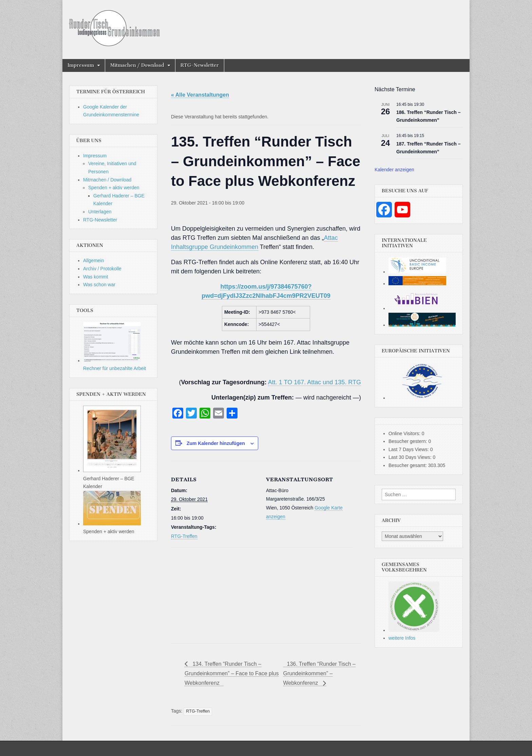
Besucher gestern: (408, 441)
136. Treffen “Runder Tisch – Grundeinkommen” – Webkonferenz (319, 674)
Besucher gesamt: (408, 465)
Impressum (81, 65)
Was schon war (99, 285)
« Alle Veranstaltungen (200, 95)
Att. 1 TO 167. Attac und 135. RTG (315, 382)
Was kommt (96, 277)
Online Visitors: (405, 433)
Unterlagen (100, 212)
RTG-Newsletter (200, 65)
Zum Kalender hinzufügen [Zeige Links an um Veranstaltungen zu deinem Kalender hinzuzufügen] (216, 443)
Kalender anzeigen (394, 170)
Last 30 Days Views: (411, 457)
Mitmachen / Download (137, 65)
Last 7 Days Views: (409, 449)
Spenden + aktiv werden (114, 188)
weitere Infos (402, 638)
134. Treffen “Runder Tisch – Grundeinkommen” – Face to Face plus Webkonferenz (232, 674)
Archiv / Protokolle (102, 269)
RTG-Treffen (184, 536)
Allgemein (93, 260)
